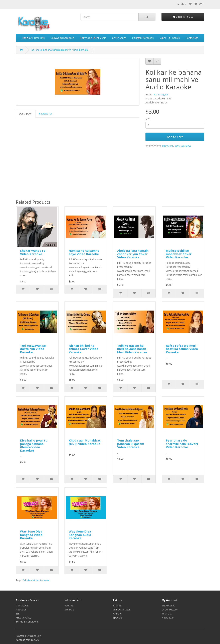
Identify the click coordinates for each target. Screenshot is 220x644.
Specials (118, 618)
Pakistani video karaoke (36, 580)
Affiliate (117, 614)
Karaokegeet (161, 95)
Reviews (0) (45, 114)
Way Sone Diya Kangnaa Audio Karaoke (80, 535)
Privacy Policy (23, 618)
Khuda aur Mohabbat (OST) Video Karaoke (85, 442)
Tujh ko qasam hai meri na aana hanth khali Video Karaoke (132, 349)
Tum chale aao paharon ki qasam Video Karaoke (131, 444)
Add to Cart (175, 137)
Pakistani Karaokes (143, 38)
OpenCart (36, 636)
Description (26, 114)
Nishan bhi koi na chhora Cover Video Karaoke (84, 349)
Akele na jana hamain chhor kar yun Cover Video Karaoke (133, 254)
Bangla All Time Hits (33, 38)
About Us (21, 610)
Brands (117, 606)
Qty (147, 119)
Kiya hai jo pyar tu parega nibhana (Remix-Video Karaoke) (34, 445)
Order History (170, 610)
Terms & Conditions (27, 622)
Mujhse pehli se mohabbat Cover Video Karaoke (179, 254)
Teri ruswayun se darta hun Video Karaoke (33, 349)
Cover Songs (119, 38)
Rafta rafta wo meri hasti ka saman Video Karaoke (182, 349)
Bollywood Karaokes (62, 38)
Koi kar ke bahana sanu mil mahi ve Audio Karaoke (60, 50)
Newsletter (168, 618)
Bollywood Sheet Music (93, 38)
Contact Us (192, 38)
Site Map (69, 610)
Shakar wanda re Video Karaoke (33, 252)
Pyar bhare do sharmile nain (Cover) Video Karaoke (182, 444)
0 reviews (167, 146)
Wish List (167, 614)
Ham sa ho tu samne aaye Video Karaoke (84, 252)
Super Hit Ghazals (170, 38)
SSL (18, 614)
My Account (168, 606)
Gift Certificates (122, 610)
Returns (69, 606)
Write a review (183, 146)
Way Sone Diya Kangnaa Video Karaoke (31, 535)
